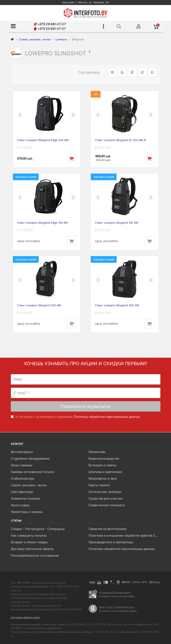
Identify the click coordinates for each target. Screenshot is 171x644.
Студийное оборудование (30, 458)
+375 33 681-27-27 (50, 29)
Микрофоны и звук (103, 478)
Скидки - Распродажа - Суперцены (38, 529)
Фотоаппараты (22, 452)
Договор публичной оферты (32, 549)
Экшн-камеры (22, 465)
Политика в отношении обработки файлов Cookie (124, 535)
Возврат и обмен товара (29, 542)
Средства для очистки (106, 498)
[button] (20, 115)
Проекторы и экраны (27, 512)
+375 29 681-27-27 (50, 24)
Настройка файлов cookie (25, 617)
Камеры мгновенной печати (32, 472)
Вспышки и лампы (102, 465)
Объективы (97, 452)
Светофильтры (22, 492)
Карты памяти (99, 485)
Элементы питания (25, 498)
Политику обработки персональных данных (107, 417)
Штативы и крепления (105, 472)
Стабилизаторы (23, 478)
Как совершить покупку (29, 535)
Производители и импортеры (111, 542)
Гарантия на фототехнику (108, 529)
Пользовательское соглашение (35, 555)
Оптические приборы (105, 492)
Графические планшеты (107, 505)
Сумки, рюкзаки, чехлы (29, 485)
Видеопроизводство (104, 458)
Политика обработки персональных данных (122, 549)
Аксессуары (20, 505)
